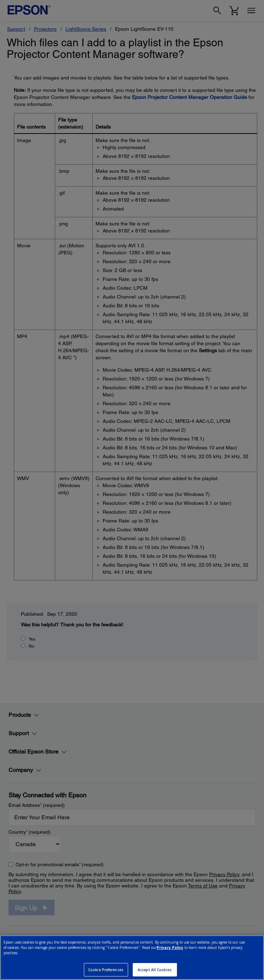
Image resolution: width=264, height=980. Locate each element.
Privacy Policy (170, 947)
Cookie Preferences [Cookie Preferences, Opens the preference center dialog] (106, 970)
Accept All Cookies (155, 970)
